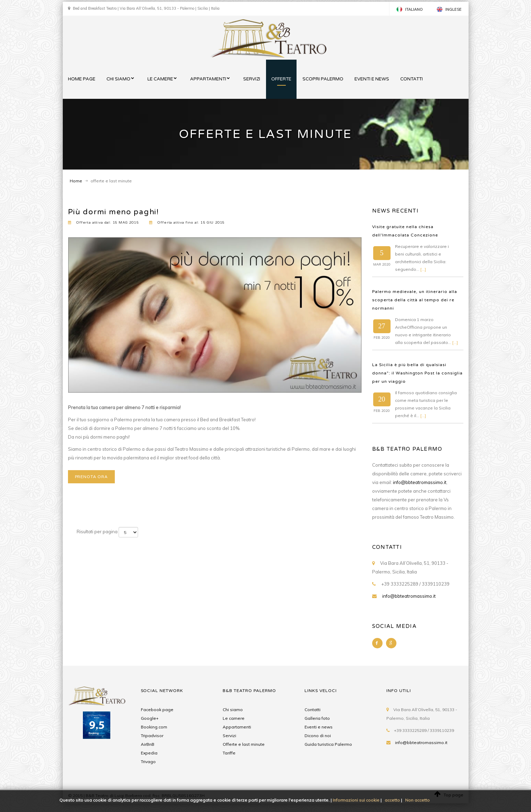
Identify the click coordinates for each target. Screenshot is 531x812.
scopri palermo (323, 79)
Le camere (234, 718)
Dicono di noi (318, 736)
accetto (392, 800)
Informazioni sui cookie (356, 800)
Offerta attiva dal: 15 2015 (103, 223)
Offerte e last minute (244, 744)
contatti (412, 79)
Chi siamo (233, 710)
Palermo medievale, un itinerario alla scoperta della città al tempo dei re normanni (415, 300)
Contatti (312, 710)
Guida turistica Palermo (328, 744)
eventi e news (372, 79)
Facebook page (157, 710)
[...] (423, 269)
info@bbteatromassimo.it (420, 482)
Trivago (148, 762)
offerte (281, 79)
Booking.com (154, 727)
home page (82, 79)
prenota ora (92, 477)
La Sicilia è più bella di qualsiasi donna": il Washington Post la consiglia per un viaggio (417, 373)
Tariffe (229, 753)
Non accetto (417, 800)
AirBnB (148, 744)
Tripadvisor (152, 736)
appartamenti (208, 79)
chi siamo (118, 79)
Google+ (150, 718)
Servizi (229, 736)
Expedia (149, 753)
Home (76, 181)
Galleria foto (317, 718)
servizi (252, 79)
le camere (160, 79)
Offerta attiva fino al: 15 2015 (187, 223)
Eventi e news (319, 727)
